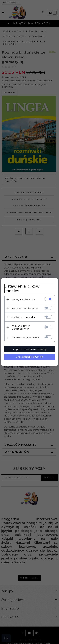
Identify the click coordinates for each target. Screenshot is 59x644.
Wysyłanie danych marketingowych (21, 327)
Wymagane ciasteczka (23, 299)
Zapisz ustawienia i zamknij (30, 349)
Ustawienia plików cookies (22, 288)
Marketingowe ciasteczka (25, 308)
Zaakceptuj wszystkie (30, 357)
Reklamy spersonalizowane (25, 338)
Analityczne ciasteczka (23, 317)
